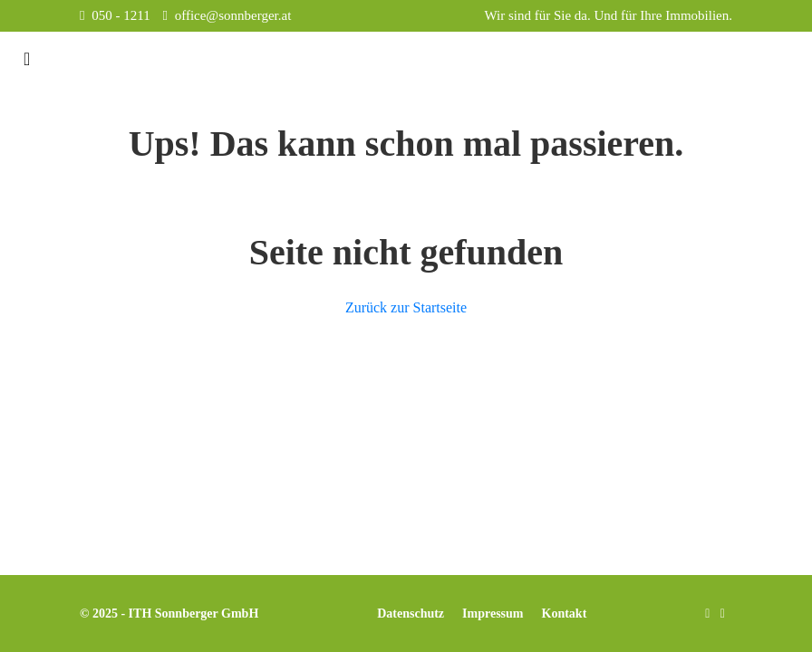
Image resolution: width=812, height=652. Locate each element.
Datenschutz (411, 614)
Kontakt (565, 614)
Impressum (493, 614)
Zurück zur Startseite (406, 307)
